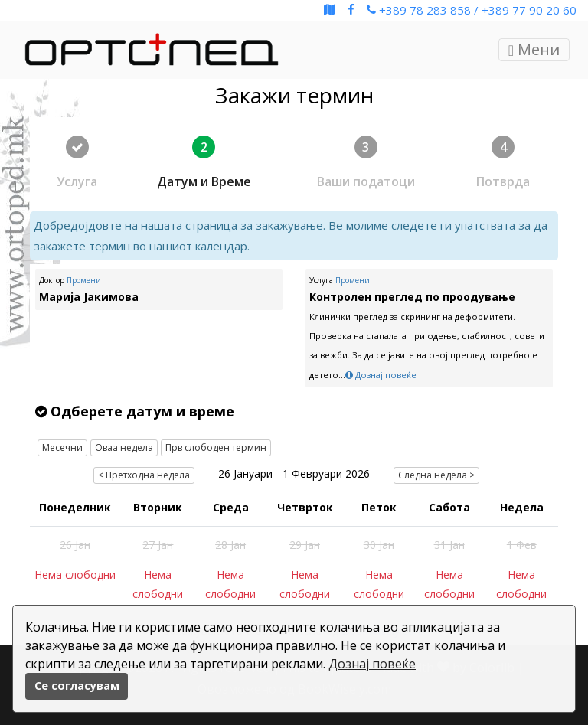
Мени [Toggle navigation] (534, 49)
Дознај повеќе (372, 664)
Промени (84, 280)
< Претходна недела (144, 475)
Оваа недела (124, 447)
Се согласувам (77, 686)
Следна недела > (436, 475)
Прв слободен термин (216, 447)
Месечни (62, 447)
